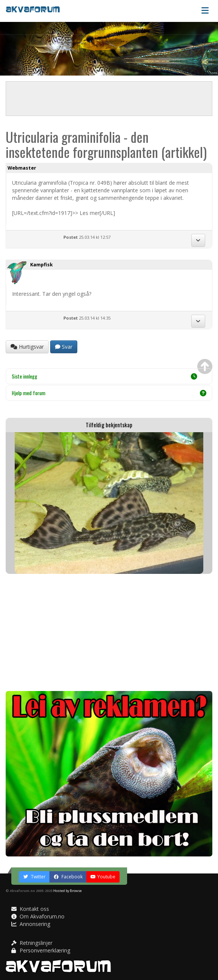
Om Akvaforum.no (38, 916)
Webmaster (22, 168)
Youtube (103, 877)
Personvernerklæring (41, 950)
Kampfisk (41, 265)
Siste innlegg (104, 376)
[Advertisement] (109, 632)
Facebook (68, 877)
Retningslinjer (32, 943)
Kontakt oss (30, 909)
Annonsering (31, 924)
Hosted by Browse (68, 891)
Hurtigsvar (27, 347)
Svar (64, 347)
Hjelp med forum (109, 393)
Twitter (34, 877)
